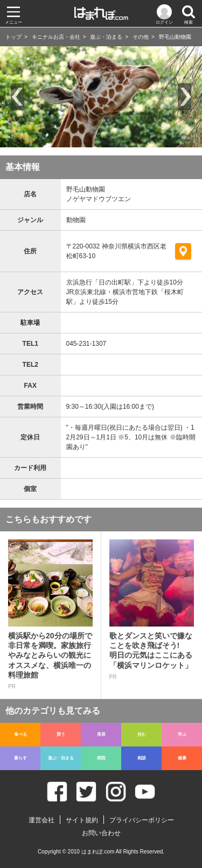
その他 (141, 37)
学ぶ (182, 734)
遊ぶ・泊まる (106, 37)
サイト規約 (82, 820)
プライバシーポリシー (142, 820)
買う (61, 734)
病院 (101, 758)
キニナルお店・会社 (56, 37)
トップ (13, 37)
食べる (20, 734)
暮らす (20, 758)
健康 (182, 758)
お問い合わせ (101, 833)
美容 (101, 734)
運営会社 (41, 820)
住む (142, 734)
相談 (142, 758)
